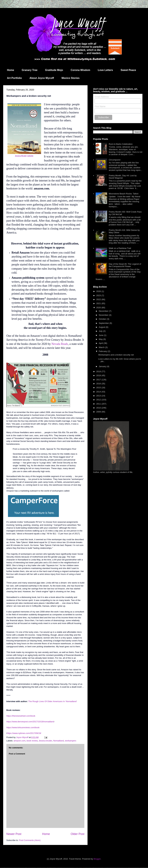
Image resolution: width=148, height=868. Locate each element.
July (101, 331)
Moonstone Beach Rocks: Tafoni (123, 194)
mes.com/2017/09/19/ (31, 733)
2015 (99, 388)
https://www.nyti (14, 733)
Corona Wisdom (80, 70)
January (103, 366)
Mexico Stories (71, 78)
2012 (99, 400)
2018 (99, 375)
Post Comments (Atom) (30, 840)
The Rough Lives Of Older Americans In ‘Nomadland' (53, 701)
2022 (99, 299)
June (101, 335)
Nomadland (58, 741)
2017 (99, 380)
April (101, 343)
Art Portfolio (14, 78)
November (104, 315)
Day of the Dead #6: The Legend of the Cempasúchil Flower (125, 265)
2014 (99, 392)
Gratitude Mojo (54, 70)
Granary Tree (30, 70)
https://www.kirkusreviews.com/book (23, 727)
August (102, 327)
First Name (100, 106)
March (102, 347)
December (104, 311)
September (104, 323)
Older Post (78, 834)
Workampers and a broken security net (116, 355)
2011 (99, 404)
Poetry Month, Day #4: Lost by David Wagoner (123, 177)
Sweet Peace (128, 70)
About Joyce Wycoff (42, 78)
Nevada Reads (60, 344)
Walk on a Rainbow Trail (120, 248)
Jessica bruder (45, 741)
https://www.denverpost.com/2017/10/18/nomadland (30, 722)
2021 (99, 303)
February (103, 351)
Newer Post (14, 834)
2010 (99, 408)
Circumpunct (115, 160)
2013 (99, 396)
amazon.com (20, 741)
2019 (99, 371)
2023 (99, 295)
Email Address (102, 97)
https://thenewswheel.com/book (21, 716)
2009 (99, 412)
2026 (99, 291)
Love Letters (105, 70)
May (101, 339)
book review (32, 741)
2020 (99, 308)
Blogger (97, 859)
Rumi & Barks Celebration (121, 144)
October (103, 319)
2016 (99, 384)
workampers (71, 741)
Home (11, 70)
